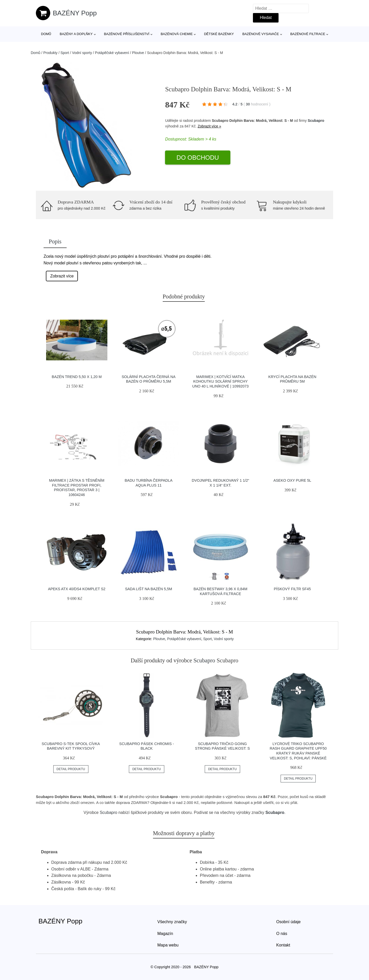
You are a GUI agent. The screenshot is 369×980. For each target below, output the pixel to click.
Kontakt (283, 945)
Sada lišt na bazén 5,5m (149, 589)
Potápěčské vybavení (112, 53)
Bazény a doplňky (76, 34)
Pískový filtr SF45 (292, 589)
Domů (46, 34)
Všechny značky (172, 922)
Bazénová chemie (177, 34)
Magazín (165, 934)
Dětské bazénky (219, 34)
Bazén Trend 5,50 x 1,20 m (77, 377)
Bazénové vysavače (261, 34)
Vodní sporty (82, 53)
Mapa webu (168, 945)
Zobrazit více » (209, 126)
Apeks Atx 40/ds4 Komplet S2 (77, 589)
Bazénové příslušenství (127, 34)
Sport (65, 53)
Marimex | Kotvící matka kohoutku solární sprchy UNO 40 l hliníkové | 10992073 (220, 381)
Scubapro (316, 121)
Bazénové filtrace (308, 34)
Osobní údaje (288, 922)
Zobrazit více (62, 276)
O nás (282, 934)
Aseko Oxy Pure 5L (292, 480)
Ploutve (138, 53)
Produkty (50, 53)
